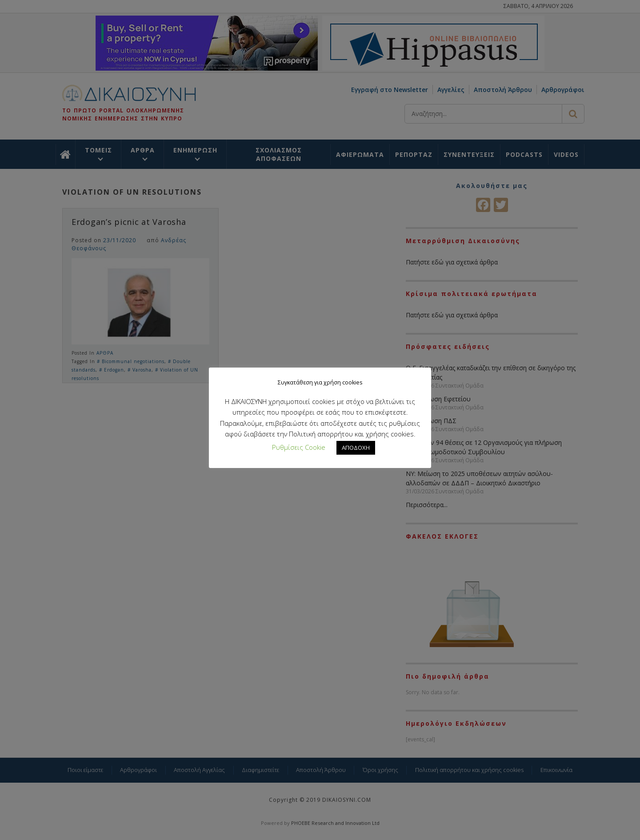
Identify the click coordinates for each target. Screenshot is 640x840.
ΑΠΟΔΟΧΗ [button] (356, 448)
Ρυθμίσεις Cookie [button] (299, 447)
